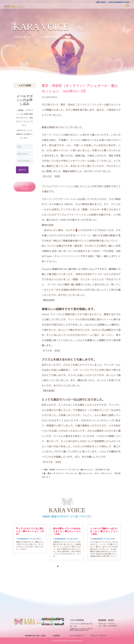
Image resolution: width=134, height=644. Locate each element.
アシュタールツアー (36, 539)
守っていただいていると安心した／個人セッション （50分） (30, 531)
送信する (22, 170)
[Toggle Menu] (127, 5)
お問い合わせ (101, 2)
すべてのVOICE (25, 187)
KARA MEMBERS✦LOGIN (119, 2)
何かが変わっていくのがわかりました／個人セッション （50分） (67, 531)
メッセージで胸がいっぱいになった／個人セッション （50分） (104, 531)
